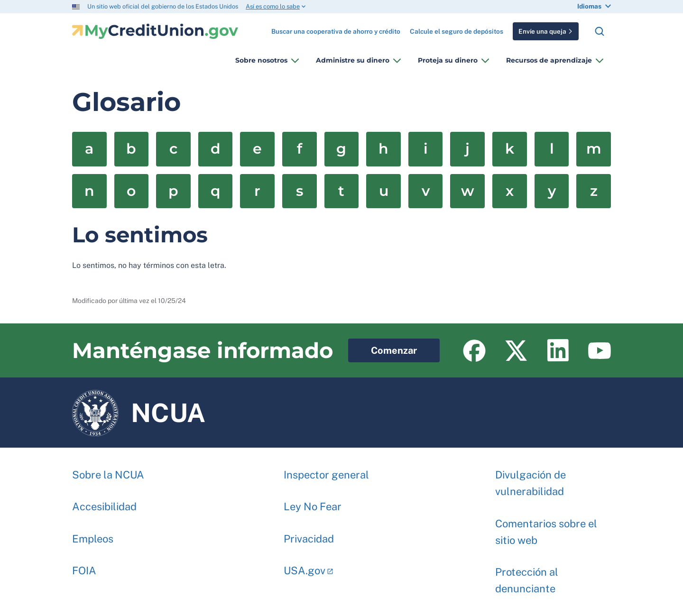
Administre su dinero (353, 60)
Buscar (600, 31)
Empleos (93, 534)
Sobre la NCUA (108, 470)
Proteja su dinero (448, 60)
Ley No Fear (313, 502)
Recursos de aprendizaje (549, 60)
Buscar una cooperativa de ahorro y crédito (336, 28)
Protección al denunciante (527, 575)
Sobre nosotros (261, 60)
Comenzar (383, 347)
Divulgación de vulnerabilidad (531, 478)
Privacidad (309, 534)
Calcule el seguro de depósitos (457, 31)
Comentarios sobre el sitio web (546, 527)
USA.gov (305, 566)
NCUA (139, 413)
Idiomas (589, 6)
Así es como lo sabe (273, 6)
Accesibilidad (104, 502)
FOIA (84, 566)
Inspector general (326, 470)
